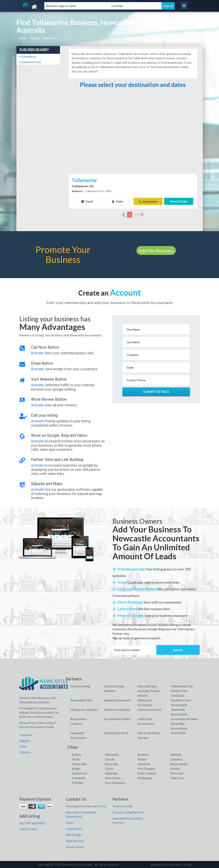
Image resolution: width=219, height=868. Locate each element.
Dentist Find (179, 691)
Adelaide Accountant (118, 700)
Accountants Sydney (117, 719)
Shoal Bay (111, 773)
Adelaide (176, 754)
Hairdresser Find (182, 686)
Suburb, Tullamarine (43, 38)
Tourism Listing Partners (128, 812)
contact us (99, 806)
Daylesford (79, 773)
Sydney (77, 754)
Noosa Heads (179, 764)
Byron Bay (112, 764)
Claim (118, 201)
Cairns (109, 768)
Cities (23, 746)
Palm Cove (177, 778)
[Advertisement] (133, 144)
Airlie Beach (113, 778)
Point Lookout (147, 773)
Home (23, 38)
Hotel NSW (178, 733)
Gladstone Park (30, 62)
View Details (179, 201)
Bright (76, 768)
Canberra (176, 759)
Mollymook (145, 778)
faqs (81, 841)
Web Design (74, 834)
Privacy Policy (75, 847)
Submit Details (156, 392)
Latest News (74, 828)
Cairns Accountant (149, 709)
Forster (175, 768)
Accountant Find (81, 700)
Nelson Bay (79, 764)
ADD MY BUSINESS (32, 823)
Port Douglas (146, 768)
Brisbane (143, 754)
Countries (26, 735)
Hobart (142, 759)
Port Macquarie (115, 782)
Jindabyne (144, 764)
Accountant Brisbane (185, 719)
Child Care (178, 695)
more (139, 215)
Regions (25, 741)
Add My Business (156, 250)
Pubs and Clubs (147, 686)
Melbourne (112, 754)
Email (87, 201)
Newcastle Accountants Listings (172, 864)
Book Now (148, 201)
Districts (25, 752)
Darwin (110, 759)
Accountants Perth (116, 733)
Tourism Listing (80, 686)
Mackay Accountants (84, 709)
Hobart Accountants (117, 709)
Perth (76, 759)
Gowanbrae (28, 57)
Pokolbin (78, 782)
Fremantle (79, 778)
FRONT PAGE (28, 829)
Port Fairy (177, 773)
